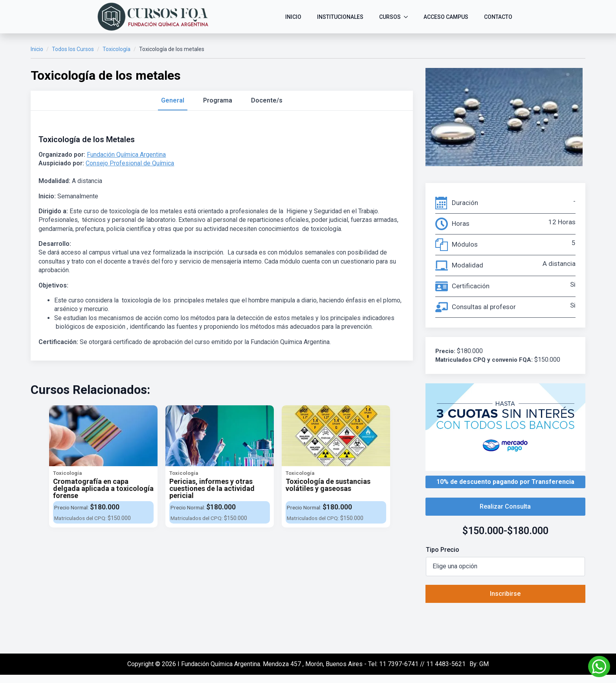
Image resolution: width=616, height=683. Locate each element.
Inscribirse (505, 594)
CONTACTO (498, 17)
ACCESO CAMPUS (446, 17)
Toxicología (116, 49)
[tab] (173, 101)
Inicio (37, 49)
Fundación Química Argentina (126, 155)
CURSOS (390, 17)
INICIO (293, 17)
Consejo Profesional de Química (130, 163)
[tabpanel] (222, 240)
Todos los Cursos (73, 49)
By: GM (479, 664)
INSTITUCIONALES (340, 17)
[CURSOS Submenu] (408, 17)
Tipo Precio (443, 550)
